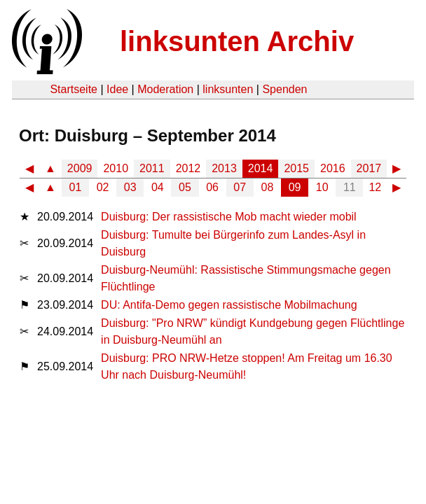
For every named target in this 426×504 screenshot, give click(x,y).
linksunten (228, 89)
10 (322, 187)
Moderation (165, 89)
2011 (152, 168)
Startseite (74, 89)
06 (212, 187)
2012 (188, 168)
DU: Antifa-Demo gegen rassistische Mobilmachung (229, 305)
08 (268, 187)
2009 (80, 168)
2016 (333, 168)
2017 (369, 168)
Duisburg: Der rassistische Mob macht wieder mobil (229, 217)
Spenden (284, 89)
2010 (116, 168)
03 (130, 187)
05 (185, 187)
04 (158, 187)
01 (76, 187)
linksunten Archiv (237, 41)
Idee (117, 89)
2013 (224, 168)
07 (240, 187)
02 (103, 187)
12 (375, 187)
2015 (296, 168)
